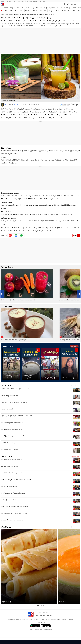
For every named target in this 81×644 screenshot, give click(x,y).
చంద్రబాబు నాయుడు (72, 11)
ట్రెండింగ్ (63, 8)
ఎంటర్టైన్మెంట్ (13, 8)
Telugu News (4, 14)
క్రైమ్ (70, 8)
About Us (18, 619)
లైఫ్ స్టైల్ (33, 8)
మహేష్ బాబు (58, 11)
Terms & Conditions (67, 619)
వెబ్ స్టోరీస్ (46, 8)
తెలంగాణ (28, 8)
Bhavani (7, 105)
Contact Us (12, 619)
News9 (3, 1)
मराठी (14, 1)
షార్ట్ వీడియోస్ (52, 8)
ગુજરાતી (18, 1)
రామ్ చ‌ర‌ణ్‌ (64, 11)
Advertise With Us (27, 619)
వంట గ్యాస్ (5, 11)
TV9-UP (44, 1)
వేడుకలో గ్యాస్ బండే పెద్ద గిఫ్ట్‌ (49, 378)
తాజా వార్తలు (6, 8)
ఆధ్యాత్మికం (74, 8)
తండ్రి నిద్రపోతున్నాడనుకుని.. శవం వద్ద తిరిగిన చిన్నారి (11, 377)
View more (74, 346)
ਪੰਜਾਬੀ (26, 1)
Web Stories (6, 527)
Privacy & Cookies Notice (53, 619)
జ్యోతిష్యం (22, 11)
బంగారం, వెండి (35, 11)
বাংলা (22, 1)
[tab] (38, 606)
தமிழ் (30, 1)
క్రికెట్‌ (41, 11)
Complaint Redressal (39, 619)
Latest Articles (7, 386)
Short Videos (8, 346)
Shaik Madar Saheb (18, 105)
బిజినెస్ (42, 8)
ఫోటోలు (37, 8)
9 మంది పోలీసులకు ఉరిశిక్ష (68, 378)
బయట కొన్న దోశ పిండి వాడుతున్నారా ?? (28, 377)
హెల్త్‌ (67, 8)
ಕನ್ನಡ (10, 1)
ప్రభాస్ (45, 11)
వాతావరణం (28, 11)
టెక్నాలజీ (16, 11)
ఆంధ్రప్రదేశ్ (23, 8)
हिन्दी (7, 1)
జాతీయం (58, 8)
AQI (71, 4)
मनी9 (40, 1)
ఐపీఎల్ (18, 8)
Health (11, 14)
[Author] (3, 105)
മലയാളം (35, 1)
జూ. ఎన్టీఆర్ (51, 11)
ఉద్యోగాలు (11, 11)
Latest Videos (6, 456)
